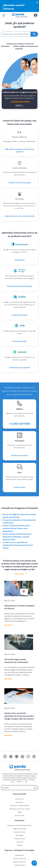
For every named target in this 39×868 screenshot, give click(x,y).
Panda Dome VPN (19, 341)
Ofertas (20, 845)
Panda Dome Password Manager (19, 286)
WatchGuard (19, 855)
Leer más (8, 625)
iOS (26, 782)
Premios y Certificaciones (20, 805)
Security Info (19, 815)
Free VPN (20, 842)
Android (19, 782)
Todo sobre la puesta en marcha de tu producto (20, 150)
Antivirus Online (19, 832)
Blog (19, 812)
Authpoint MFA (20, 865)
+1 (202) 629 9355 (20, 102)
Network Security (20, 862)
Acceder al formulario (20, 455)
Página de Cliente (19, 829)
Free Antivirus (20, 839)
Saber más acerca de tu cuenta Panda (20, 216)
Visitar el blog (19, 574)
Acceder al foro (19, 487)
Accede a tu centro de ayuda (20, 183)
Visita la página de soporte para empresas (26, 47)
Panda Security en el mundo (19, 809)
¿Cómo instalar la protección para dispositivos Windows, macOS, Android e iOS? (17, 537)
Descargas (20, 835)
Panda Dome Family (20, 315)
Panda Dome (20, 260)
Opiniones (20, 802)
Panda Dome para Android (19, 368)
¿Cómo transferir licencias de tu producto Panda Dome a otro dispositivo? (16, 528)
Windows (32, 780)
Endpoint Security (19, 858)
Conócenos (20, 799)
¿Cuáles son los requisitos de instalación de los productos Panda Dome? (18, 545)
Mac (13, 782)
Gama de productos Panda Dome (20, 825)
